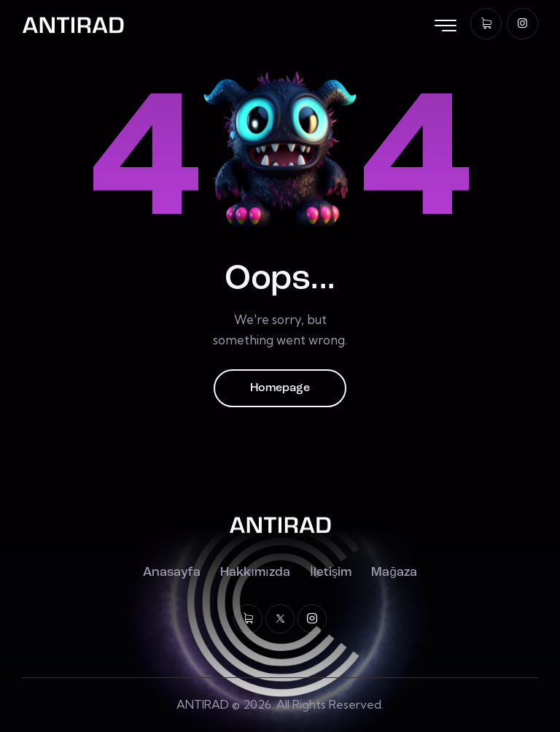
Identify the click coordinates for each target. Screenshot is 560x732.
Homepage (280, 388)
